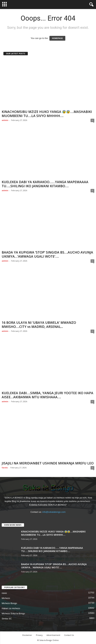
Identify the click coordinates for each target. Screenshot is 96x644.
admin (5, 120)
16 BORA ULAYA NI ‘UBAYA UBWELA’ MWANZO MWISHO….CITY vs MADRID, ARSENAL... (39, 325)
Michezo (6, 598)
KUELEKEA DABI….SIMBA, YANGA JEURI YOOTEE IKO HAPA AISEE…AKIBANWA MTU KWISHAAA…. (47, 395)
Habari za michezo (11, 608)
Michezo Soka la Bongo (13, 613)
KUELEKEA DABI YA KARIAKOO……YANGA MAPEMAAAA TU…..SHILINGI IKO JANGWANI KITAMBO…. (45, 184)
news (4, 593)
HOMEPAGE (57, 38)
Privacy (39, 635)
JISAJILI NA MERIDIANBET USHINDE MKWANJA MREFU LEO (48, 463)
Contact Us (69, 635)
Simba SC (7, 619)
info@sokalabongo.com (54, 512)
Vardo (5, 468)
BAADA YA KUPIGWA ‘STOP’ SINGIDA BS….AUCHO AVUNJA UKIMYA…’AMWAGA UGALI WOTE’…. (47, 254)
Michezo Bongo (9, 603)
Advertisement (53, 635)
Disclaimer (27, 635)
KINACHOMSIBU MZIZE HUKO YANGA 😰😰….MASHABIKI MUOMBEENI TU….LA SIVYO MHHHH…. (47, 114)
